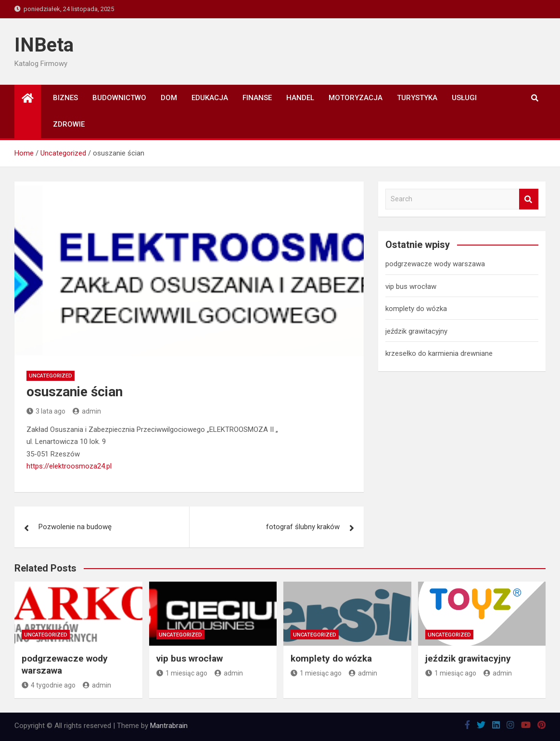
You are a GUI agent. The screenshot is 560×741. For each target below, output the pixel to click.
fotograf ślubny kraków (303, 527)
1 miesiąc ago (182, 673)
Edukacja (210, 98)
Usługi (464, 98)
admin (87, 411)
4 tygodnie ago (49, 685)
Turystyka (417, 98)
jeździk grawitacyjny (416, 331)
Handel (300, 98)
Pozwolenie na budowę (75, 527)
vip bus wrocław (411, 286)
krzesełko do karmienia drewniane (439, 353)
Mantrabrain (169, 726)
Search (529, 199)
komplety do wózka (416, 309)
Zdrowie (69, 124)
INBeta (44, 45)
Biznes (65, 98)
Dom (169, 98)
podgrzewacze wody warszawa (435, 264)
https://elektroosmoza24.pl (69, 466)
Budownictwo (119, 98)
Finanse (257, 98)
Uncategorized (51, 376)
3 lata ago (46, 411)
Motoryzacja (356, 98)
